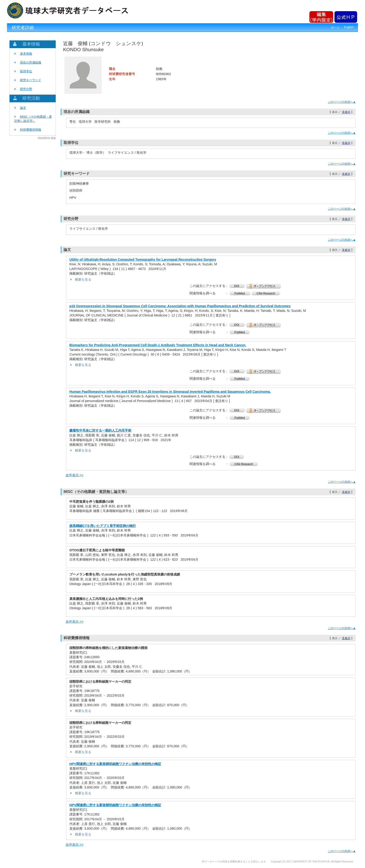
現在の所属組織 (31, 62)
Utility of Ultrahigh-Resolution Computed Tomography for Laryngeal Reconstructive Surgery (143, 259)
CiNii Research (266, 293)
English (349, 27)
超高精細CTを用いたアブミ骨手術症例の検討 (103, 526)
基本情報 (26, 54)
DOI (237, 286)
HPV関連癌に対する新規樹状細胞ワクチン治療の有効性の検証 (115, 764)
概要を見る (80, 279)
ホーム (335, 27)
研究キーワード (31, 80)
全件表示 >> (75, 475)
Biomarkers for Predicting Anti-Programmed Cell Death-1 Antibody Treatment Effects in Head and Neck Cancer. (158, 345)
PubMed (240, 293)
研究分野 (26, 89)
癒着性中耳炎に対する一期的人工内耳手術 (100, 430)
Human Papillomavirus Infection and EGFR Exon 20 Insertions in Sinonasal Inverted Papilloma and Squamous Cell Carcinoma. (170, 392)
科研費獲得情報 (31, 130)
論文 (23, 108)
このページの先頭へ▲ (342, 102)
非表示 (346, 112)
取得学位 (26, 71)
